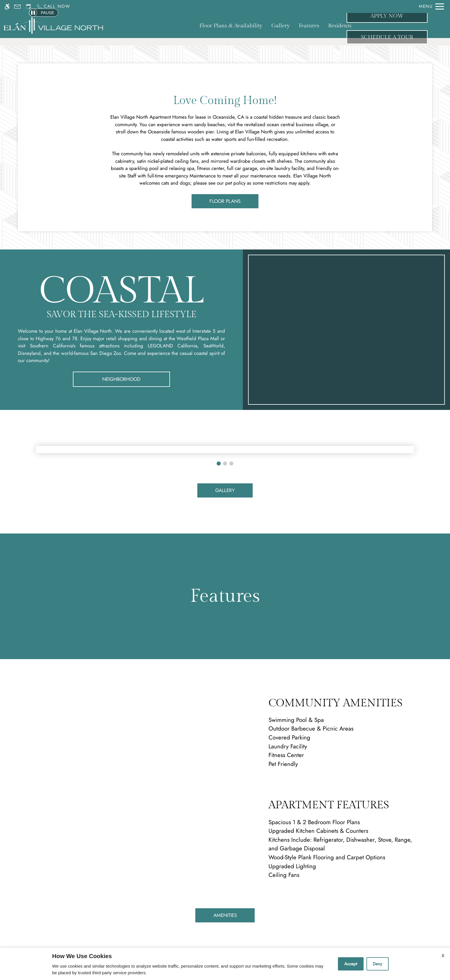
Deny (378, 964)
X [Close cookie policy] (443, 956)
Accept (351, 964)
